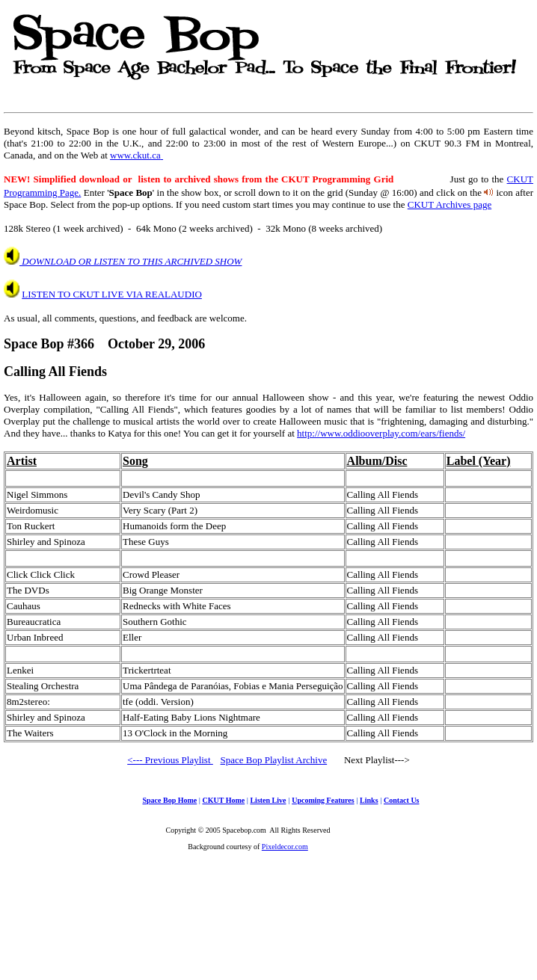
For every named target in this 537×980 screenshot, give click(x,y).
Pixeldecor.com (285, 847)
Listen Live (268, 800)
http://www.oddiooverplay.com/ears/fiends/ (381, 433)
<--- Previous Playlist (170, 760)
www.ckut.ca (136, 155)
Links (369, 800)
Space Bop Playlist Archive (274, 760)
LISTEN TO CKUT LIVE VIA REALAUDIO (112, 294)
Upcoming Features (323, 800)
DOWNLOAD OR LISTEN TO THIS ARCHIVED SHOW (131, 261)
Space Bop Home (169, 800)
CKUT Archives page (449, 204)
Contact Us (402, 800)
